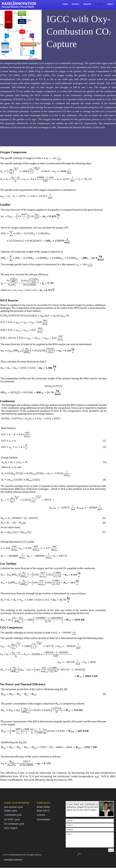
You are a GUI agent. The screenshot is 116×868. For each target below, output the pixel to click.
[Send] (111, 850)
